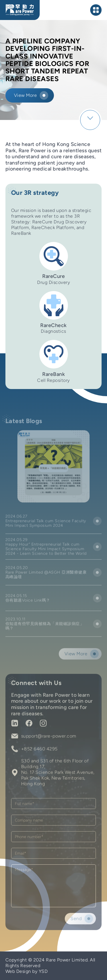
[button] (96, 10)
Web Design (18, 971)
